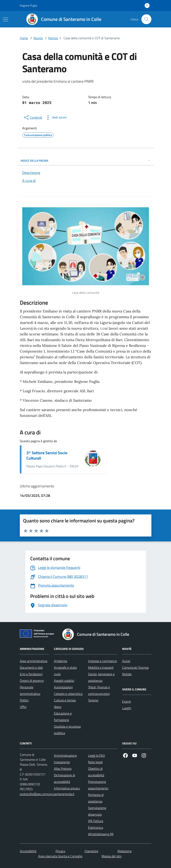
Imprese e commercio (102, 661)
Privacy (60, 851)
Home (24, 38)
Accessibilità (28, 851)
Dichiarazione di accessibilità (64, 778)
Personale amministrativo (30, 690)
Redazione (125, 851)
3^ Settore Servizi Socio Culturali (47, 455)
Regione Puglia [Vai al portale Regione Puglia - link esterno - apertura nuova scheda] (29, 5)
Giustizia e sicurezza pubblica (67, 730)
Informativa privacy (67, 788)
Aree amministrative (34, 661)
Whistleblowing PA (101, 834)
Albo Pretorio (63, 769)
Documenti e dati (31, 667)
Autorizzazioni (63, 687)
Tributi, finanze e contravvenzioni (99, 690)
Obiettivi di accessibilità (96, 772)
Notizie (53, 38)
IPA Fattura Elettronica (96, 824)
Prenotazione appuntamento (98, 785)
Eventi (127, 701)
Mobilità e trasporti (101, 667)
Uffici (23, 707)
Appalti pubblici (64, 681)
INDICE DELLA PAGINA (86, 161)
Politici (24, 700)
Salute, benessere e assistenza (101, 677)
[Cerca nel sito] (146, 19)
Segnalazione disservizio (97, 811)
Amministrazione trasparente (65, 759)
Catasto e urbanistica (68, 694)
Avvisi (126, 661)
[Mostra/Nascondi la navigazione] (6, 19)
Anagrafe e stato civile (65, 671)
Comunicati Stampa (135, 667)
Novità (38, 38)
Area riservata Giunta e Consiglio (60, 856)
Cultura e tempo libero (65, 703)
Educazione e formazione (63, 717)
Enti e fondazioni (31, 674)
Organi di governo (32, 681)
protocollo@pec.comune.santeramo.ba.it (47, 794)
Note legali (95, 762)
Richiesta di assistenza (96, 798)
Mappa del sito (111, 856)
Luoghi (127, 708)
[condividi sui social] (33, 117)
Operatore (91, 851)
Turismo (93, 700)
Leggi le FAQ (97, 755)
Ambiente (61, 661)
